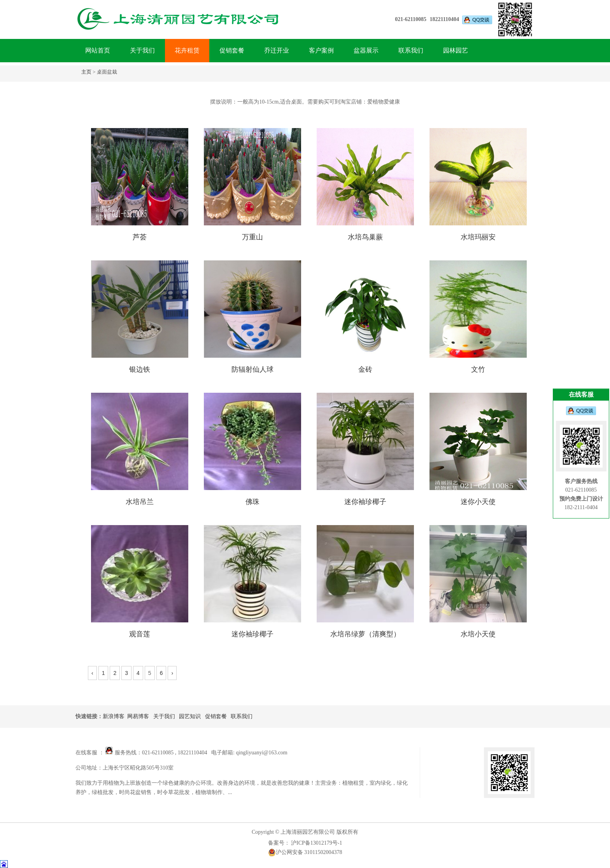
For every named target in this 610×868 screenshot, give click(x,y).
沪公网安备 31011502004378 (305, 852)
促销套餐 (232, 50)
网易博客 (138, 716)
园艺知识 (190, 716)
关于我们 (142, 50)
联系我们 (411, 50)
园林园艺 (456, 50)
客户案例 (321, 50)
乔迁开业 (277, 50)
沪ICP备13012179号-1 (316, 843)
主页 (86, 72)
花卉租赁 (187, 50)
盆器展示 (366, 50)
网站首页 (98, 50)
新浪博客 (114, 716)
